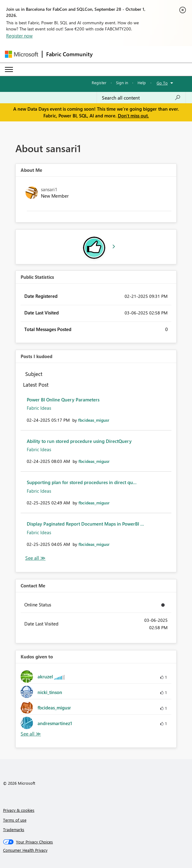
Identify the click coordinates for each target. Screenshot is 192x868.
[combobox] (141, 98)
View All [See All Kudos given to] (31, 734)
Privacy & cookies (19, 810)
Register (99, 83)
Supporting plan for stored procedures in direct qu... (82, 482)
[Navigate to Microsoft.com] (22, 54)
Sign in (122, 83)
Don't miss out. (133, 116)
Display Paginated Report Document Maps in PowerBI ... (85, 524)
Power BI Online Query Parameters (63, 400)
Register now (19, 36)
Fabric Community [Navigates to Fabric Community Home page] (69, 54)
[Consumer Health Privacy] (96, 850)
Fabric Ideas (39, 408)
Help (142, 83)
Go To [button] (162, 83)
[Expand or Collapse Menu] (9, 69)
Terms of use (15, 820)
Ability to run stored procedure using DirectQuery (79, 441)
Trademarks (14, 829)
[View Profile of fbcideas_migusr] (94, 420)
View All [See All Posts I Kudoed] (35, 558)
